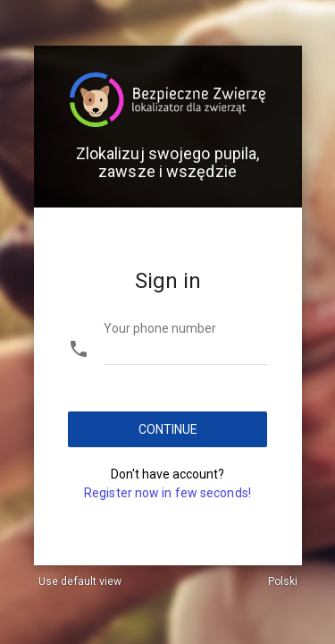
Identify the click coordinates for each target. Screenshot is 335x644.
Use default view (80, 581)
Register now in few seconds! (167, 493)
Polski (283, 581)
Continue (167, 429)
